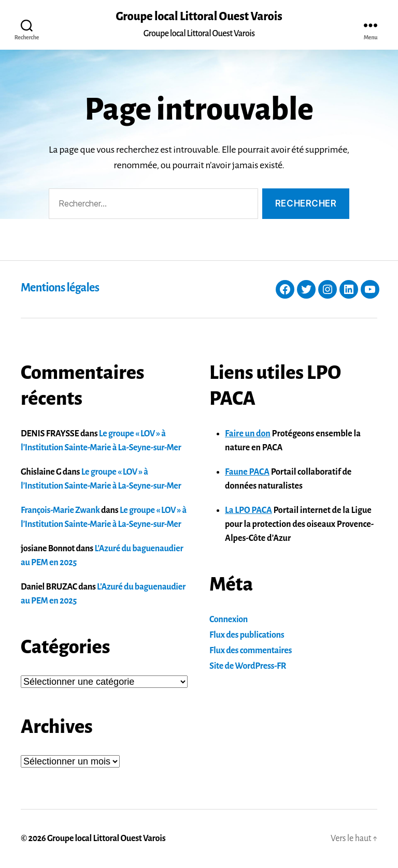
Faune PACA (247, 472)
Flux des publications (247, 635)
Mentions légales (60, 288)
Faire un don (248, 434)
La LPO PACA (248, 510)
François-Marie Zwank (60, 510)
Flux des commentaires (251, 651)
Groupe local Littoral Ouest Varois (199, 17)
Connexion (229, 620)
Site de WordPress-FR (248, 666)
